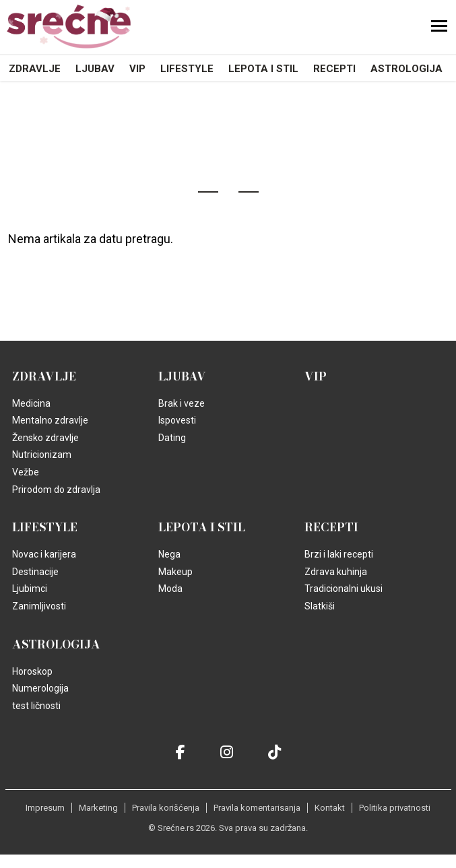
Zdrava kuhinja (336, 572)
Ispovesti (177, 420)
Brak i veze (182, 403)
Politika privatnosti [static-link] (395, 808)
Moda (170, 589)
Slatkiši (320, 606)
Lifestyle (187, 69)
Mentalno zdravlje (50, 420)
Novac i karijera (44, 554)
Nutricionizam (42, 455)
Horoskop (32, 671)
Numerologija (40, 688)
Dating (172, 438)
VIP (137, 69)
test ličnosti (36, 706)
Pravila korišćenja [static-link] (166, 808)
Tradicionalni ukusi (344, 589)
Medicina (31, 403)
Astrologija (406, 69)
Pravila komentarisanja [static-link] (257, 808)
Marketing (98, 808)
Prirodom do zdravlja (56, 490)
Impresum (45, 808)
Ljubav (95, 69)
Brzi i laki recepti (339, 554)
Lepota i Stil (263, 69)
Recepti (334, 69)
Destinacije (35, 572)
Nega (169, 554)
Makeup (175, 572)
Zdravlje (35, 69)
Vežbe (26, 472)
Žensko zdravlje (45, 438)
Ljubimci (30, 589)
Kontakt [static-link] (330, 808)
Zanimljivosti (39, 606)
